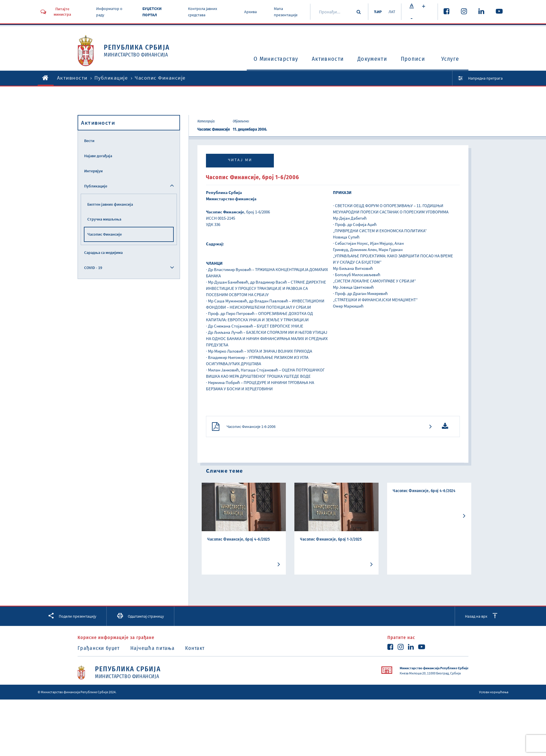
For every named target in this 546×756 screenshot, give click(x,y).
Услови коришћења (494, 692)
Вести (89, 141)
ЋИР (378, 12)
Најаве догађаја (98, 156)
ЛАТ (392, 12)
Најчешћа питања (153, 648)
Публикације (111, 78)
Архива (250, 12)
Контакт (195, 648)
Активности (328, 59)
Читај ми (240, 160)
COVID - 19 (93, 268)
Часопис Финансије (105, 234)
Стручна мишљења (104, 219)
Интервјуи (93, 171)
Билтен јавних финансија (110, 204)
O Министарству (276, 59)
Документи (372, 59)
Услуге (450, 59)
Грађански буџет (99, 648)
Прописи (413, 59)
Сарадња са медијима (103, 252)
